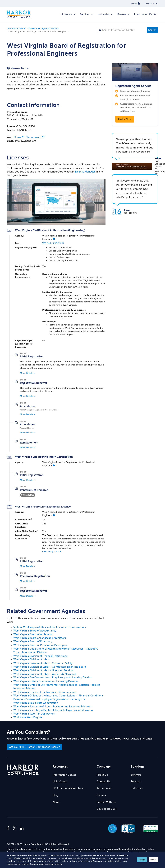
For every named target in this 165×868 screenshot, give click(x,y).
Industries (105, 15)
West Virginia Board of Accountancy (35, 631)
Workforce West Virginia (28, 717)
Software (69, 15)
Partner (124, 15)
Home (19, 137)
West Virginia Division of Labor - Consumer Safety (43, 663)
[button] (54, 239)
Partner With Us (106, 802)
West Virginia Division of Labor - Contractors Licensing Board (50, 667)
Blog (55, 795)
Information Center (146, 14)
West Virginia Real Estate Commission (36, 703)
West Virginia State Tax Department (34, 714)
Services (87, 15)
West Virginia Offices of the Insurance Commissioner (45, 692)
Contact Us (103, 782)
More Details (26, 373)
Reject (153, 860)
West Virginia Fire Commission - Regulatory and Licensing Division (53, 678)
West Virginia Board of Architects (33, 634)
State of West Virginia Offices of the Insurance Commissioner (50, 627)
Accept (142, 860)
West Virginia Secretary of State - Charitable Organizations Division (53, 710)
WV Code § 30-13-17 (53, 243)
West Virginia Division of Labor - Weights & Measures (45, 674)
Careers (101, 795)
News (56, 802)
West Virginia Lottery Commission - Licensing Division (46, 681)
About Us (102, 775)
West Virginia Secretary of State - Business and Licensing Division (52, 707)
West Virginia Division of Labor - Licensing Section (43, 671)
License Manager (85, 172)
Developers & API (107, 809)
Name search (35, 137)
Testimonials (104, 788)
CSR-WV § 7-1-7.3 (52, 552)
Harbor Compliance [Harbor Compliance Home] (19, 15)
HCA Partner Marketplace (68, 788)
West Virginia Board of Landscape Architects (40, 638)
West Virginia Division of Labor (31, 660)
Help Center (60, 782)
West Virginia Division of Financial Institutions (40, 656)
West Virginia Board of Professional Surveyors (40, 645)
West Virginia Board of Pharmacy (33, 641)
